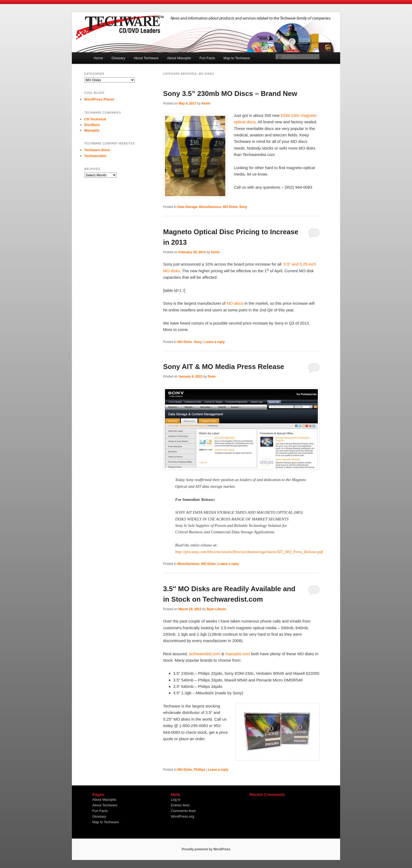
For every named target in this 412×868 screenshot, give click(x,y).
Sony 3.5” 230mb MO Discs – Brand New (230, 94)
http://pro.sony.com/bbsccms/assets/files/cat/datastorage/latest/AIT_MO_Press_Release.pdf (249, 552)
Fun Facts (207, 58)
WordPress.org (182, 816)
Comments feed (183, 811)
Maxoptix (92, 130)
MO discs (235, 303)
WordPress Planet (99, 99)
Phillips (200, 770)
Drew (211, 377)
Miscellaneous (210, 207)
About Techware (146, 58)
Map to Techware (237, 58)
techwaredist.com (205, 654)
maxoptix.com (238, 654)
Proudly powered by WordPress (206, 849)
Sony (243, 207)
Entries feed (180, 805)
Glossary (118, 58)
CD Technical (95, 119)
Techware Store (97, 150)
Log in (176, 800)
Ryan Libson (216, 609)
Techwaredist (95, 156)
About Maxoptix (179, 58)
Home (98, 58)
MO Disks (230, 207)
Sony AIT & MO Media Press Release (224, 367)
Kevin (206, 103)
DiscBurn (92, 125)
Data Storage (187, 207)
